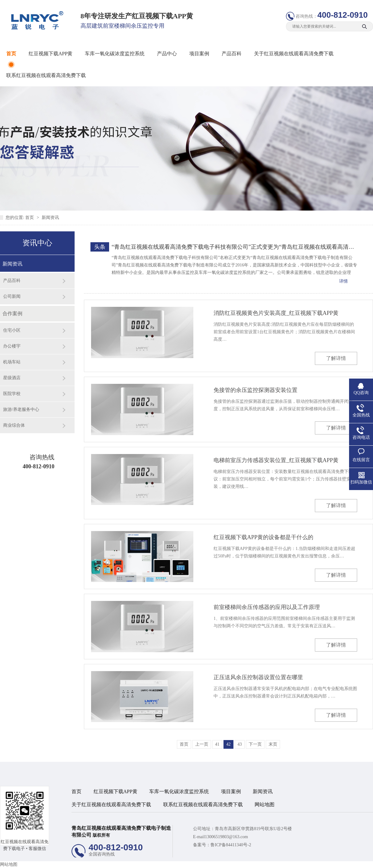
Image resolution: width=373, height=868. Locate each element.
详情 (343, 281)
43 (240, 744)
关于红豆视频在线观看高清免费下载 (294, 54)
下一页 (255, 744)
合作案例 (12, 314)
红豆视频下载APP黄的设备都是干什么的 (263, 537)
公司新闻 (12, 296)
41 (217, 744)
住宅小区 (12, 330)
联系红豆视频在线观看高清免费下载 (46, 75)
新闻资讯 (50, 218)
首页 (11, 54)
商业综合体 (14, 425)
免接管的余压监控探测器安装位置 (256, 390)
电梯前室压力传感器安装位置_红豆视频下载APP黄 (276, 460)
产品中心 (167, 54)
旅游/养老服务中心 (21, 409)
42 (228, 744)
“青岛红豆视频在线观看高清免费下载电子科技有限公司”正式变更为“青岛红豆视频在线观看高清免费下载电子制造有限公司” (235, 247)
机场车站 (12, 362)
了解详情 (336, 358)
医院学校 (12, 394)
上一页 (202, 744)
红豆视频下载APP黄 (51, 54)
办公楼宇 (12, 346)
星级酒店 (12, 378)
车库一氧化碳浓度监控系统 (115, 54)
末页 (273, 744)
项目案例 (199, 54)
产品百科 (232, 54)
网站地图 (265, 804)
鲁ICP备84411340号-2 (231, 845)
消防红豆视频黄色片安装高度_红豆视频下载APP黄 (276, 313)
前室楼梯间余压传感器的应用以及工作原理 (267, 607)
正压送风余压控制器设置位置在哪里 (258, 677)
